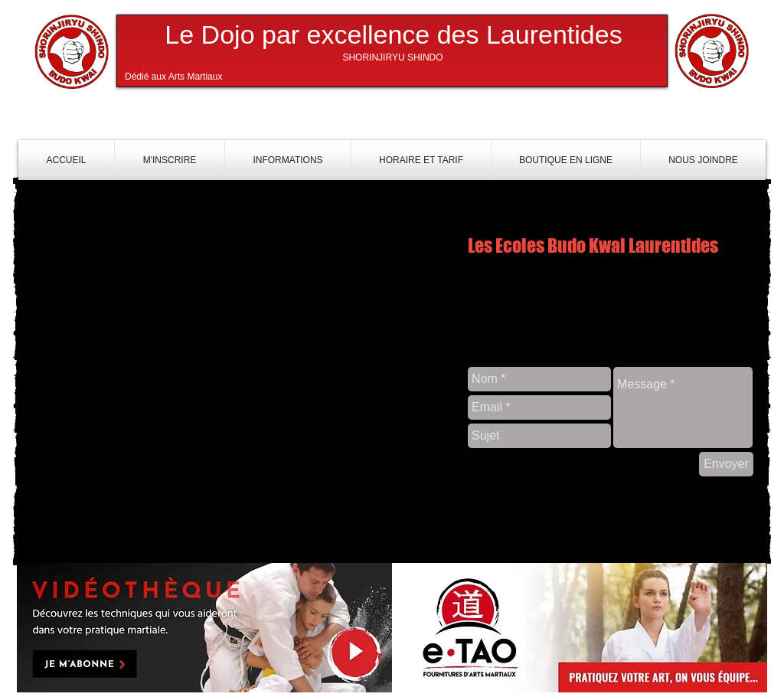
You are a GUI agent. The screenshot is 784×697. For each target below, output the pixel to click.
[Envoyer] (726, 464)
